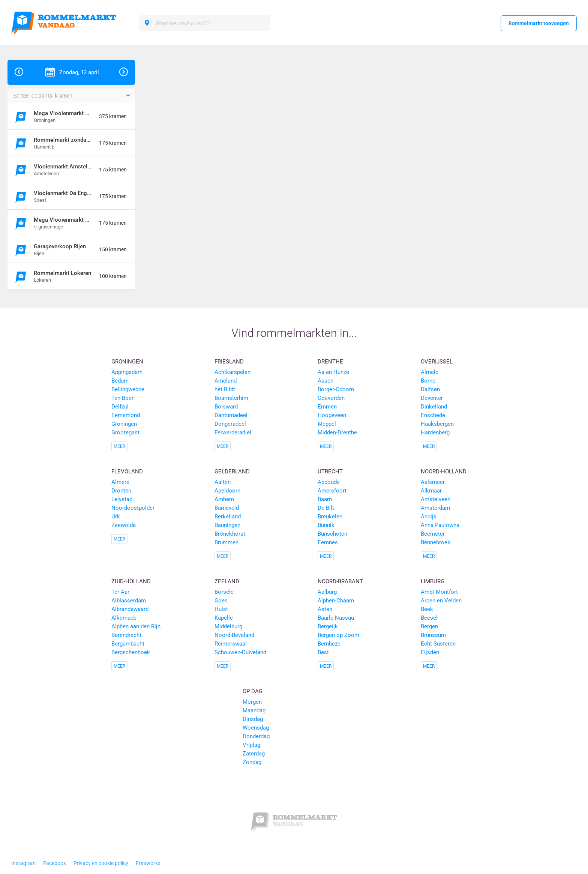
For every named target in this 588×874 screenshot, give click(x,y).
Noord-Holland (444, 472)
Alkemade (124, 618)
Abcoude (329, 482)
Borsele (224, 592)
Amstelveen (436, 499)
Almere (120, 482)
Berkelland (228, 517)
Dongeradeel (230, 424)
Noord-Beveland (234, 635)
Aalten (223, 482)
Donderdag (256, 736)
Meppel (327, 424)
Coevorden (331, 398)
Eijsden (430, 652)
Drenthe (330, 362)
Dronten (121, 491)
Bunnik (326, 525)
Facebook (55, 863)
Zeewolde (124, 525)
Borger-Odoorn (336, 389)
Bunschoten (332, 534)
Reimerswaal (231, 644)
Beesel (429, 618)
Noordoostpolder (133, 508)
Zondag (252, 762)
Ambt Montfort (439, 592)
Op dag (253, 691)
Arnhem (224, 499)
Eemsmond (126, 415)
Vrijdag (251, 745)
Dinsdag (253, 719)
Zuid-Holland (131, 581)
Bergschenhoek (131, 652)
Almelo (430, 372)
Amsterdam (435, 508)
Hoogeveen (332, 415)
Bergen (429, 626)
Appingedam (127, 372)
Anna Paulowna (440, 525)
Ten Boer (122, 398)
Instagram (23, 863)
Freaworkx (148, 863)
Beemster (433, 534)
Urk (116, 517)
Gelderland (232, 472)
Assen (325, 381)
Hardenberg (435, 432)
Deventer (432, 398)
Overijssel (437, 362)
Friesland (229, 362)
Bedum (120, 381)
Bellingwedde (128, 389)
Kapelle (224, 618)
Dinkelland (434, 407)
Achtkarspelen (232, 372)
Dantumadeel (231, 415)
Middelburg (228, 626)
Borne (428, 381)
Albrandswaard (130, 609)
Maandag (254, 710)
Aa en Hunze (333, 372)
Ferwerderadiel (233, 432)
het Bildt (225, 389)
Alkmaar (431, 491)
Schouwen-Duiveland (240, 652)
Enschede (433, 415)
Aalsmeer (433, 482)
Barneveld (227, 508)
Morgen (252, 702)
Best (323, 652)
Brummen (226, 542)
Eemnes (328, 542)
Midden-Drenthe (337, 432)
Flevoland (127, 472)
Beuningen (227, 525)
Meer (119, 446)
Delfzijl (120, 407)
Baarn (325, 499)
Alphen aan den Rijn (136, 626)
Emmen (327, 407)
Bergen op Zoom (338, 635)
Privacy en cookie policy (101, 863)
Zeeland (227, 581)
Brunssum (433, 635)
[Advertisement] (533, 173)
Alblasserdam (129, 601)
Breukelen (330, 517)
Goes (221, 601)
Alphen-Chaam (336, 601)
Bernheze (329, 644)
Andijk (429, 517)
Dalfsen (430, 389)
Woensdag (256, 728)
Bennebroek (436, 542)
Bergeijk (328, 626)
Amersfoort (332, 491)
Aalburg (327, 592)
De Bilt (326, 508)
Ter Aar (120, 592)
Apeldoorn (227, 491)
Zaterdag (254, 754)
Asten (325, 609)
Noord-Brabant (340, 581)
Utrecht (330, 472)
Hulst (221, 609)
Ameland (226, 381)
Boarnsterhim (231, 398)
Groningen (127, 362)
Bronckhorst (230, 534)
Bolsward (226, 407)
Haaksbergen (437, 424)
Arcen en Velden (441, 601)
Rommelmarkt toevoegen (539, 23)
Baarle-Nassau (336, 618)
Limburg (433, 581)
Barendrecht (126, 635)
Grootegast (125, 432)
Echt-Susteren (438, 644)
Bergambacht (128, 644)
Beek (427, 609)
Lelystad (122, 499)
